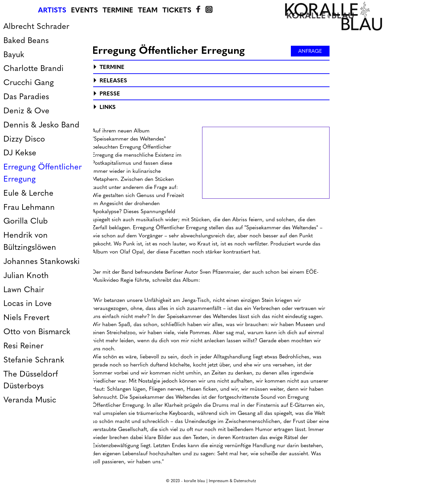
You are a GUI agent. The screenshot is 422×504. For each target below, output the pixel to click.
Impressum (219, 481)
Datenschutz (245, 481)
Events (84, 10)
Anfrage (310, 51)
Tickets (177, 10)
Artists (52, 10)
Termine (118, 10)
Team (148, 10)
